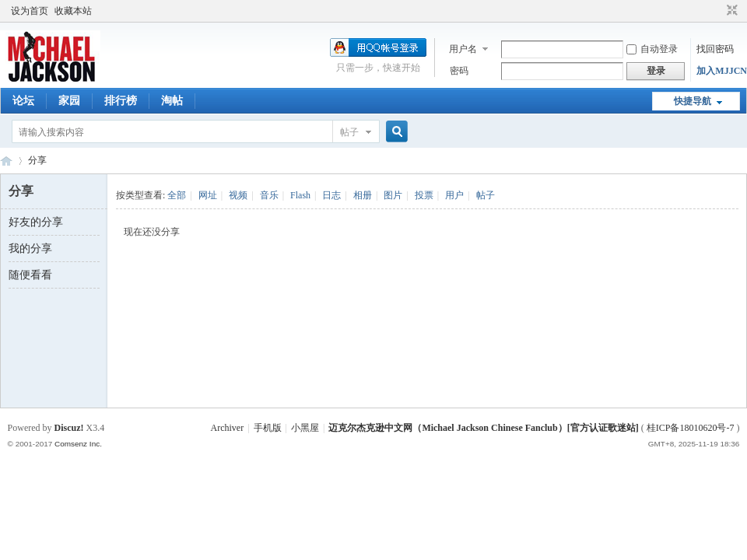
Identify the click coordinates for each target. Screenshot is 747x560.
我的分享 (30, 248)
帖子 (349, 132)
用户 (454, 195)
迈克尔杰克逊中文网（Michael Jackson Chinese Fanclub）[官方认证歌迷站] (483, 428)
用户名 (463, 49)
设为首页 (30, 11)
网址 (208, 195)
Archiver (228, 428)
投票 (424, 195)
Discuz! (69, 428)
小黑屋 (305, 428)
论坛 (23, 101)
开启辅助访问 (717, 11)
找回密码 (715, 49)
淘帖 (172, 101)
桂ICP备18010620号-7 (691, 428)
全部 (177, 195)
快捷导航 (693, 101)
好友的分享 (36, 222)
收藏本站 (73, 11)
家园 (69, 101)
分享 (37, 160)
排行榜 (121, 101)
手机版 (268, 428)
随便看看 (30, 275)
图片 (393, 195)
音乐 (269, 195)
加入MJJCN (722, 71)
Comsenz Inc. (78, 444)
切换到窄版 (730, 11)
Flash (300, 195)
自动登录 (652, 49)
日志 (331, 195)
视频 (238, 195)
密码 (459, 71)
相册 (363, 195)
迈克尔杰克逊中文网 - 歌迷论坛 (6, 161)
